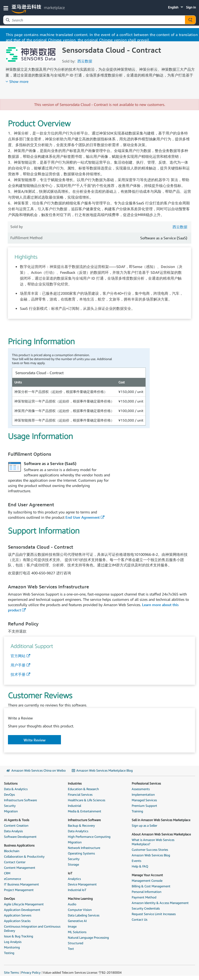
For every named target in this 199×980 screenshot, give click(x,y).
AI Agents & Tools (17, 820)
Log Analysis (13, 942)
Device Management (82, 884)
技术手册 (18, 674)
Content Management (20, 868)
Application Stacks (17, 921)
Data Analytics (78, 831)
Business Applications (19, 845)
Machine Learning (80, 899)
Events (136, 861)
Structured (76, 943)
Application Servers (18, 915)
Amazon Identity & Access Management (160, 903)
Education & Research (83, 789)
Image (72, 926)
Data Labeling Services (84, 915)
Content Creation (16, 825)
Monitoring (12, 947)
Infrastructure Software (20, 800)
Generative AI (77, 921)
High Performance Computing (89, 837)
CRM (7, 873)
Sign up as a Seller (144, 825)
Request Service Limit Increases (154, 914)
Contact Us (140, 919)
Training (137, 811)
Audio (72, 904)
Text (71, 949)
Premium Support (144, 806)
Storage (73, 864)
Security (10, 806)
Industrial (74, 806)
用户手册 (18, 665)
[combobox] (94, 20)
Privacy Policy (31, 972)
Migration (11, 811)
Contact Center (15, 862)
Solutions (11, 783)
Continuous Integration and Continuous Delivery (32, 928)
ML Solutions (77, 932)
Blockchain (12, 851)
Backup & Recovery (81, 825)
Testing (9, 953)
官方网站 (18, 656)
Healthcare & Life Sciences (87, 800)
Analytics (74, 879)
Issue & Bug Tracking (19, 936)
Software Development (20, 837)
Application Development (22, 910)
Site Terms (11, 972)
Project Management (19, 890)
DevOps (9, 795)
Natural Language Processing (88, 938)
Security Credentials (146, 908)
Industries (75, 783)
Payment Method (144, 897)
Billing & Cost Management (151, 886)
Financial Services (80, 795)
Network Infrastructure (84, 848)
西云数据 (85, 61)
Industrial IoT (77, 890)
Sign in (191, 7)
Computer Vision (80, 910)
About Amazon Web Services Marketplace (161, 834)
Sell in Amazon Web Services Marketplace (161, 820)
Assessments (141, 789)
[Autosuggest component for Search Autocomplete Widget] (190, 20)
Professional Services (146, 783)
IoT (70, 873)
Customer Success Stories (150, 850)
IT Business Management (21, 884)
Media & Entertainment (85, 811)
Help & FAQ (140, 866)
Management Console (147, 881)
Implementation (143, 795)
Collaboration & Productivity (24, 856)
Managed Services (144, 800)
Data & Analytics (16, 789)
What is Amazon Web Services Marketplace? (153, 842)
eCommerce (12, 879)
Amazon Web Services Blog (151, 855)
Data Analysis (13, 831)
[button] (7, 8)
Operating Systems (81, 853)
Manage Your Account (147, 875)
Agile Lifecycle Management (24, 904)
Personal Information (147, 892)
